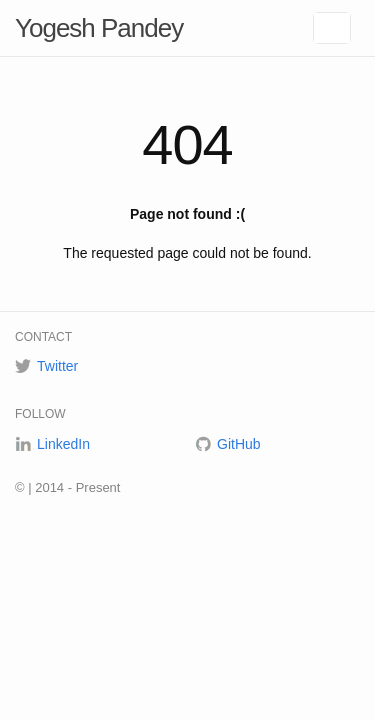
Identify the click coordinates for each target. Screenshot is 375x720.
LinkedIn (63, 444)
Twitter (57, 366)
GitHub (239, 444)
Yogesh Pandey (99, 28)
